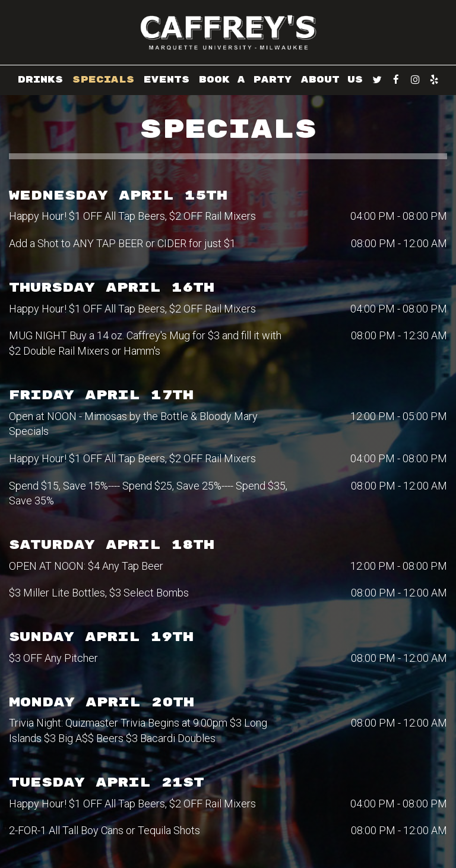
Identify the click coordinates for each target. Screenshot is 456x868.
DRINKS (40, 80)
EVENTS (167, 80)
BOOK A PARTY (245, 80)
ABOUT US (332, 80)
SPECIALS (103, 80)
